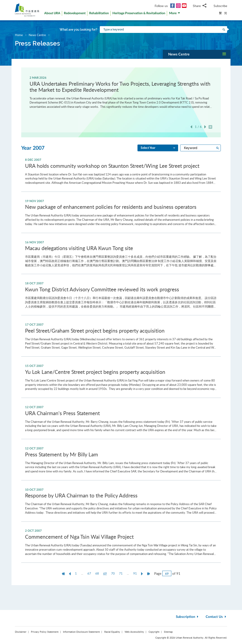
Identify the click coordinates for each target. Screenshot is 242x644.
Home (19, 35)
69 (106, 573)
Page (158, 573)
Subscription (188, 617)
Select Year (158, 148)
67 (89, 573)
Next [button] (205, 127)
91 (135, 573)
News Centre (37, 35)
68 (97, 573)
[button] (175, 14)
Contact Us (216, 617)
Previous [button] (191, 127)
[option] (121, 92)
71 (121, 573)
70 (113, 573)
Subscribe (220, 6)
